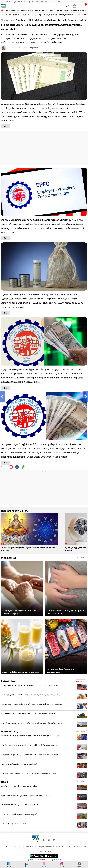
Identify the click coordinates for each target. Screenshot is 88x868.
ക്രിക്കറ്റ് (38, 15)
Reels (4, 782)
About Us (16, 846)
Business (73, 11)
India (52, 11)
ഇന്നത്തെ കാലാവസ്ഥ (12, 15)
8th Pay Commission (67, 15)
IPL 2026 (45, 11)
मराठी (25, 2)
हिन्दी (3, 2)
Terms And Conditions (77, 846)
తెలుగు (20, 2)
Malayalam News (8, 20)
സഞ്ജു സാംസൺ (50, 15)
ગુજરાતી (31, 2)
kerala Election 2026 (25, 11)
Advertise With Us (29, 846)
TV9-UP (58, 2)
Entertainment (62, 11)
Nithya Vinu (12, 48)
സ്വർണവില (28, 15)
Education (82, 11)
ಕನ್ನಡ (14, 2)
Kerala (37, 11)
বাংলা (37, 2)
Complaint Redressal (46, 846)
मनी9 (52, 2)
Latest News (9, 681)
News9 (9, 2)
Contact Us (6, 846)
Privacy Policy (61, 846)
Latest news (10, 11)
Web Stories (9, 558)
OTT (78, 15)
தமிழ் (47, 2)
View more (81, 558)
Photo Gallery (21, 20)
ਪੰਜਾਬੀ (42, 2)
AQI (70, 6)
